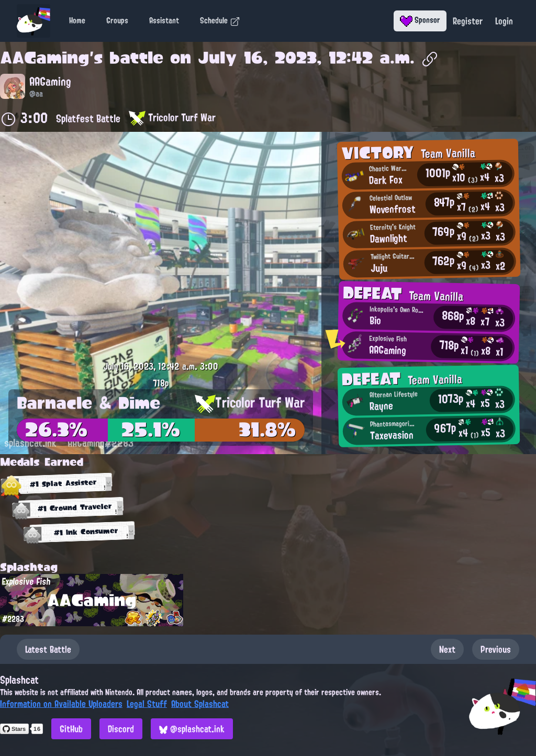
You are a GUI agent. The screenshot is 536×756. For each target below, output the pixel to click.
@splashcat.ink (192, 729)
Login (504, 21)
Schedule (220, 20)
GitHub (71, 729)
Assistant (164, 20)
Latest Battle (48, 649)
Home (77, 20)
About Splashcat (200, 704)
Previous (496, 649)
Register (468, 21)
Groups (117, 20)
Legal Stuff (147, 704)
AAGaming (45, 58)
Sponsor (420, 20)
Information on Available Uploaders (61, 704)
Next (447, 649)
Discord (121, 729)
